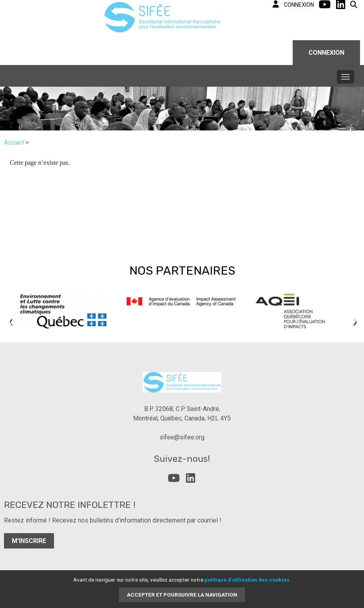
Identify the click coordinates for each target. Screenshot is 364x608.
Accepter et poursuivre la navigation (182, 595)
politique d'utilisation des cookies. (248, 580)
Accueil (14, 142)
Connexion (326, 53)
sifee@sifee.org (182, 437)
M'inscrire (29, 541)
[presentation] (10, 321)
